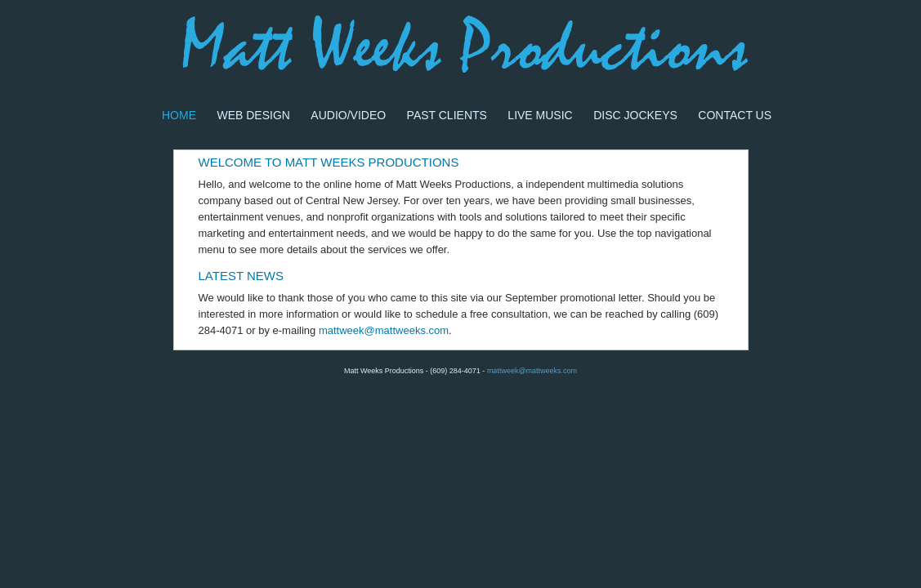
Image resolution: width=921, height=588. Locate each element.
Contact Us (735, 115)
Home (179, 115)
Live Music (540, 115)
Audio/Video (348, 115)
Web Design (253, 115)
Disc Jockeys (635, 115)
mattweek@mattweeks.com (384, 330)
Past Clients (447, 115)
